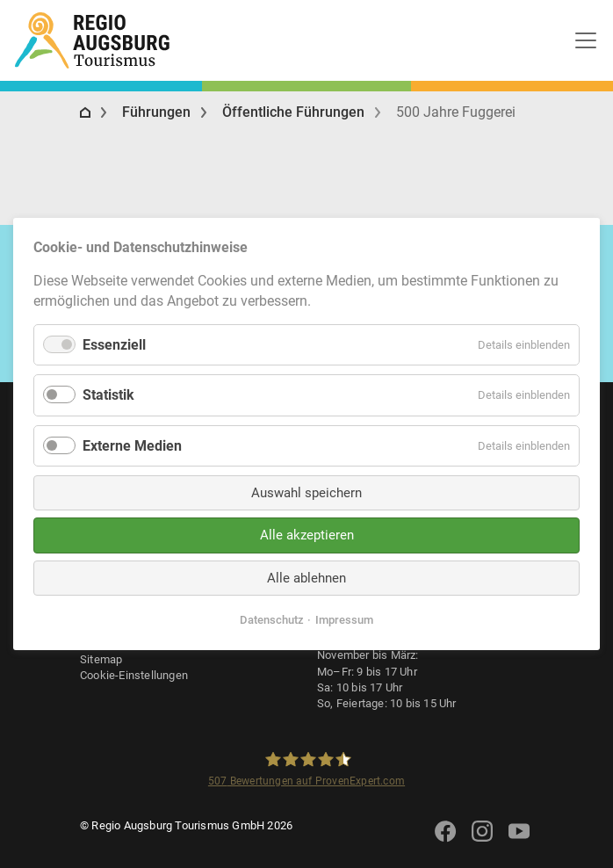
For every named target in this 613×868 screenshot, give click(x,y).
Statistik (108, 395)
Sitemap (101, 659)
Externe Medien (132, 445)
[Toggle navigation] (586, 40)
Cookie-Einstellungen (134, 675)
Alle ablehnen (306, 578)
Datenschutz (272, 620)
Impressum (344, 620)
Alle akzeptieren (307, 535)
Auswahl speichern (306, 493)
